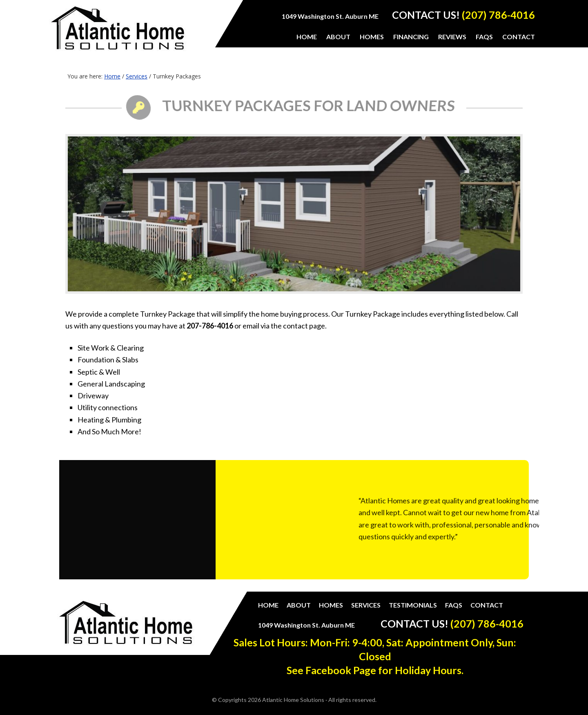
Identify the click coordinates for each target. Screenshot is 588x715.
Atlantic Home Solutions (118, 33)
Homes (331, 605)
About (299, 605)
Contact (487, 605)
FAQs (454, 605)
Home (268, 605)
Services (366, 605)
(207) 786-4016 (498, 15)
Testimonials (413, 605)
